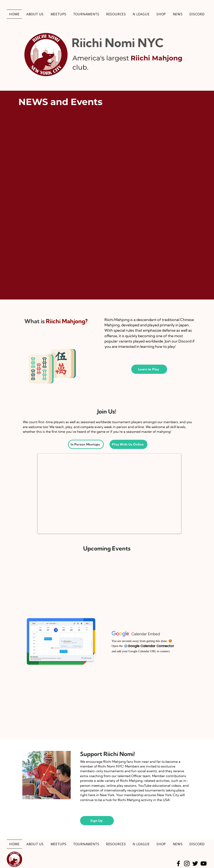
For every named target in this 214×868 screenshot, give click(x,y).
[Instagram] (187, 863)
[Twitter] (195, 863)
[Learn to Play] (149, 369)
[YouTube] (204, 863)
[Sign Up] (97, 821)
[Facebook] (178, 863)
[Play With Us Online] (129, 444)
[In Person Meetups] (86, 444)
